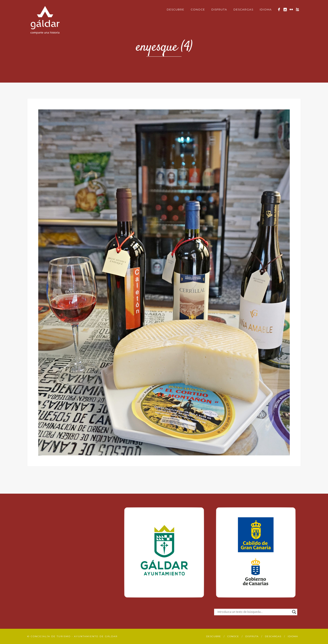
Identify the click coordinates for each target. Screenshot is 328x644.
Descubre (176, 9)
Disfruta (219, 9)
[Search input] (254, 612)
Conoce (198, 9)
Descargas (243, 9)
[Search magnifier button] (294, 612)
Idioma (266, 9)
